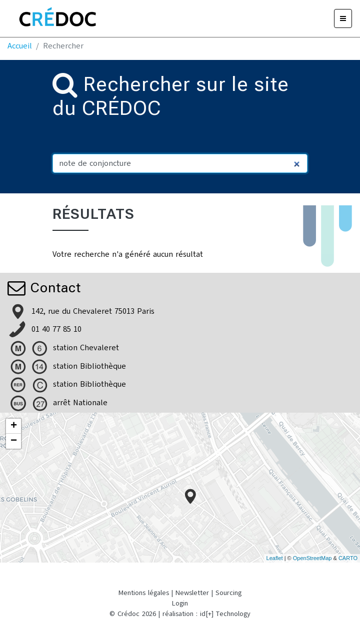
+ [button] (14, 426)
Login (180, 603)
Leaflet (275, 558)
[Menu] (343, 18)
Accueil (20, 46)
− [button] (14, 441)
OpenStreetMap (312, 558)
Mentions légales (144, 593)
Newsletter (192, 593)
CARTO (348, 558)
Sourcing (228, 593)
